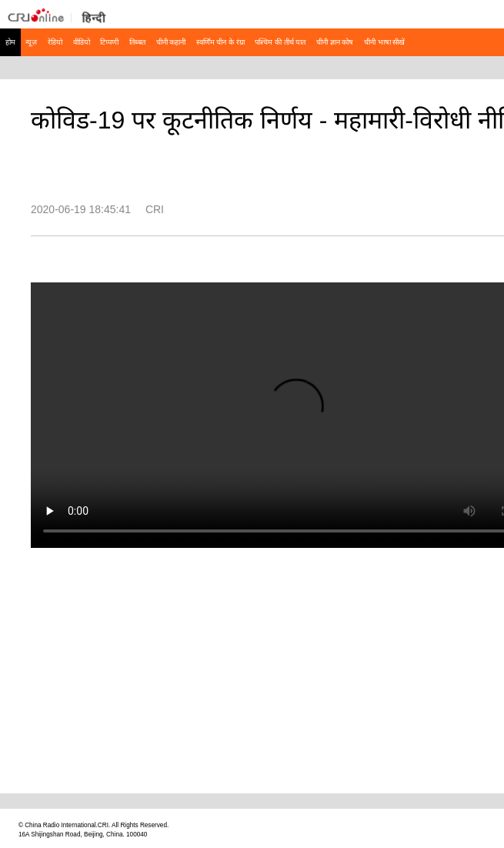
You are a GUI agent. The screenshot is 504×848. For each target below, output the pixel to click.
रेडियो (55, 42)
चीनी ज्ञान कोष (335, 42)
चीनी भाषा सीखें (384, 42)
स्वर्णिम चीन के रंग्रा (220, 42)
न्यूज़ (31, 42)
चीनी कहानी (171, 42)
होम (10, 42)
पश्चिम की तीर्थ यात (280, 42)
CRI (155, 209)
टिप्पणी (109, 42)
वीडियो (82, 42)
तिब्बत (137, 42)
